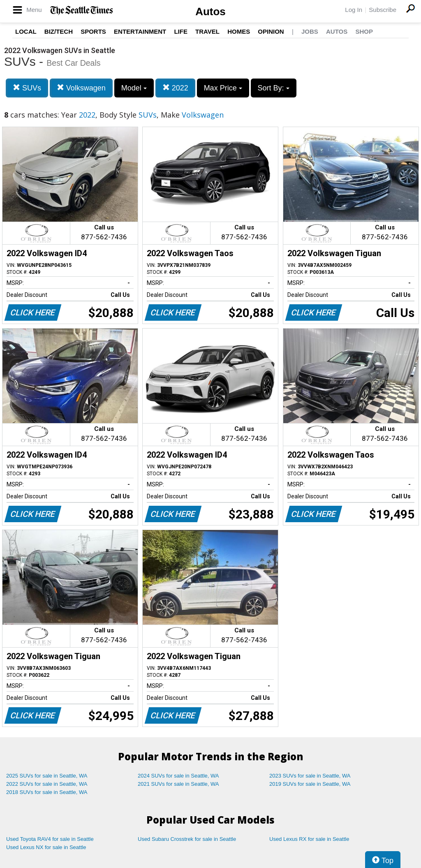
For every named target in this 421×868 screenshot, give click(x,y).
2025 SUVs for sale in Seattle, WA (47, 776)
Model (134, 88)
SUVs (27, 88)
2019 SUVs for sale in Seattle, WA (310, 784)
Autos (210, 12)
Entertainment (140, 31)
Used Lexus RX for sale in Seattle (309, 839)
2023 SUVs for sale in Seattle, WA (310, 776)
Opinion (271, 31)
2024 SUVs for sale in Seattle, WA (178, 776)
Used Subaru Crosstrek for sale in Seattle (187, 839)
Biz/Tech (59, 31)
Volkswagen (81, 88)
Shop (364, 31)
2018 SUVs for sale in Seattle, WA (47, 792)
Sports (93, 31)
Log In (354, 10)
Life (181, 31)
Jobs (310, 31)
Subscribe (383, 10)
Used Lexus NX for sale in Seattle (46, 847)
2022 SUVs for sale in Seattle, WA (47, 784)
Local (26, 31)
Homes (239, 31)
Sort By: (274, 88)
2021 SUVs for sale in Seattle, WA (178, 784)
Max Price (223, 88)
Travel (207, 31)
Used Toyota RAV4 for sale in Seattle (50, 839)
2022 (175, 88)
